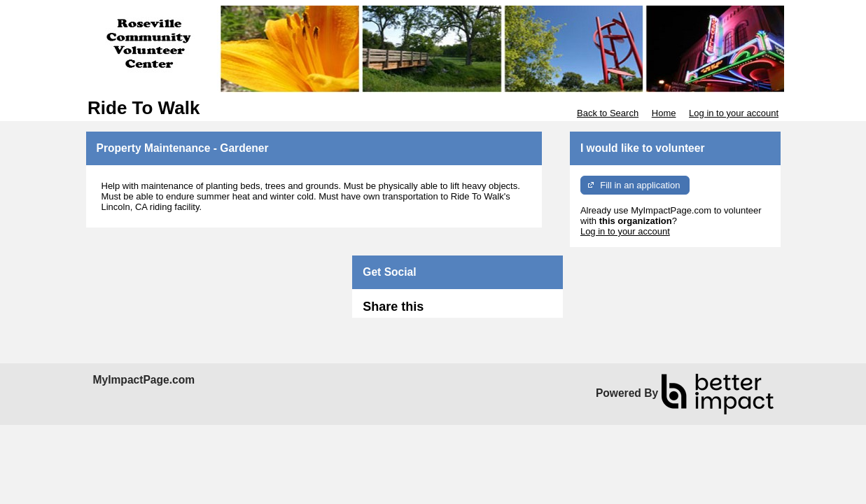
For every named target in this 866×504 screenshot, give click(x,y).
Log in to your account (734, 113)
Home (664, 113)
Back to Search (608, 113)
